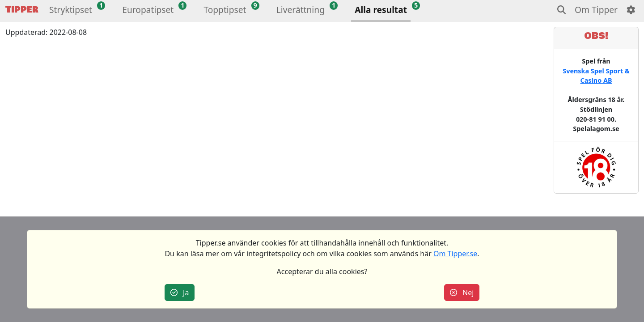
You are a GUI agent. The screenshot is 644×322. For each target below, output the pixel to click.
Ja (180, 292)
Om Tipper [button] (596, 10)
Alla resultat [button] (381, 10)
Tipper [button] (22, 10)
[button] (71, 11)
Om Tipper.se (455, 254)
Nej (462, 292)
